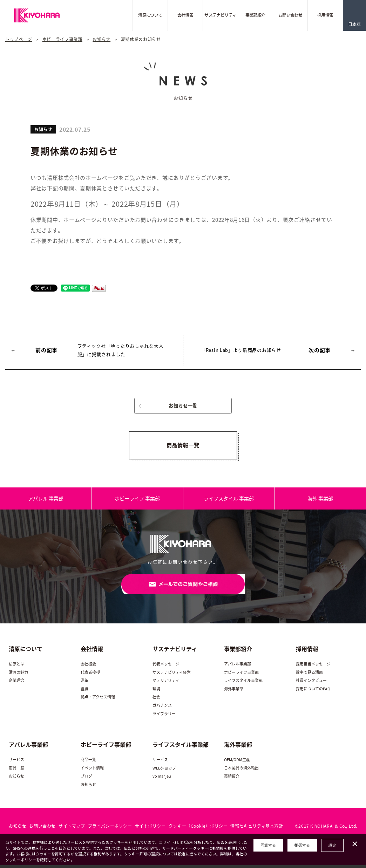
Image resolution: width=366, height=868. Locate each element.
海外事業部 (234, 692)
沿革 (84, 684)
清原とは (16, 667)
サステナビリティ (220, 15)
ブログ (86, 779)
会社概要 (88, 667)
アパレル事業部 (238, 667)
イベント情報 (92, 771)
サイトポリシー (150, 829)
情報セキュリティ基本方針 (257, 829)
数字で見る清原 (309, 675)
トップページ (19, 39)
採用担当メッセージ (313, 667)
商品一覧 (16, 771)
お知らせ (101, 39)
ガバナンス (162, 708)
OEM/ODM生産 (237, 763)
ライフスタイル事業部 (243, 684)
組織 (84, 692)
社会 (156, 700)
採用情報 (325, 15)
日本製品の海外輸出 (241, 771)
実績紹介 (232, 779)
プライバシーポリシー (110, 829)
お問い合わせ (290, 15)
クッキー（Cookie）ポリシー (198, 829)
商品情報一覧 (183, 446)
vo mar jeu (162, 779)
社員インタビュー (311, 684)
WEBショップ (164, 771)
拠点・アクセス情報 (98, 700)
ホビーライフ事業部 (62, 39)
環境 (156, 692)
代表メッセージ (166, 667)
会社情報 (185, 15)
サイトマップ (72, 829)
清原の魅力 (18, 675)
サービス (16, 763)
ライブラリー (164, 716)
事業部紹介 (255, 15)
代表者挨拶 (90, 675)
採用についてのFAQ (313, 692)
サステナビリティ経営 (172, 675)
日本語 (354, 24)
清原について (150, 15)
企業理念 (16, 684)
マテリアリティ (166, 684)
